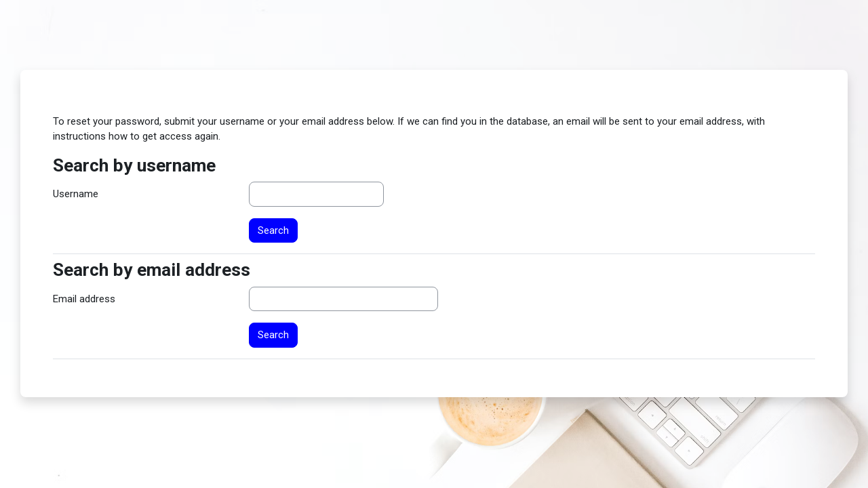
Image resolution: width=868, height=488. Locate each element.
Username (76, 194)
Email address (84, 299)
